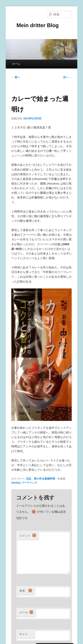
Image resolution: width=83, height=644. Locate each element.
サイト (24, 634)
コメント (28, 536)
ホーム (16, 64)
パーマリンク (29, 483)
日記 (29, 479)
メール (26, 613)
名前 (26, 591)
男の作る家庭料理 (44, 479)
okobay (16, 483)
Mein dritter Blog (35, 25)
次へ (67, 77)
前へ (16, 77)
